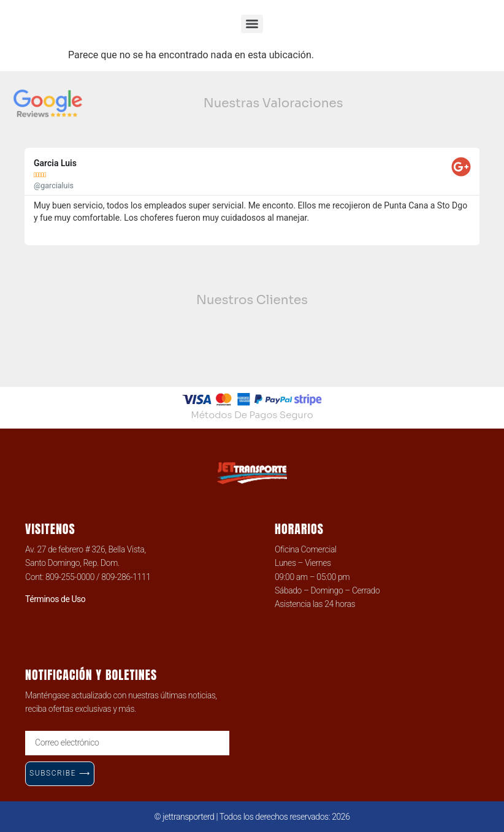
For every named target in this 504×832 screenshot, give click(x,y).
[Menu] (252, 24)
